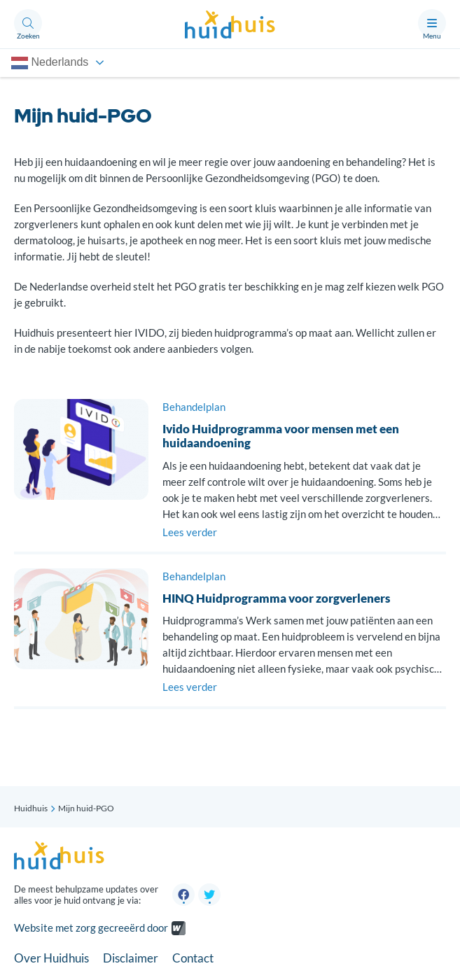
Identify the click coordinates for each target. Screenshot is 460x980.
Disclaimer (131, 958)
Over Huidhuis (51, 958)
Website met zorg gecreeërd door (91, 928)
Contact (193, 958)
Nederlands (50, 63)
